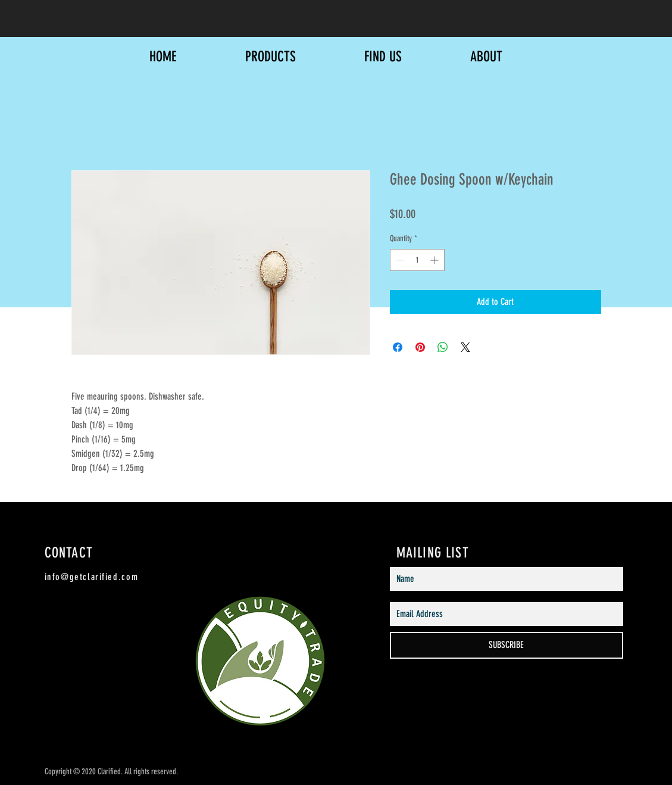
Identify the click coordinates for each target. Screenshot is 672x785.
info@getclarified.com (92, 577)
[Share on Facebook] (398, 347)
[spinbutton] (417, 260)
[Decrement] (399, 260)
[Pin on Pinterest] (420, 347)
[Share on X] (465, 347)
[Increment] (435, 260)
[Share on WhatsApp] (443, 347)
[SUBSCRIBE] (507, 645)
